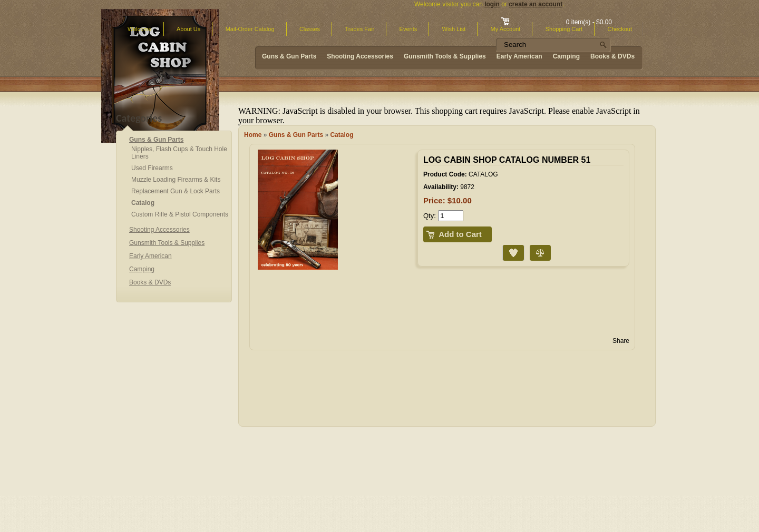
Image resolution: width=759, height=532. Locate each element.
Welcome (140, 29)
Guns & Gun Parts (296, 135)
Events (408, 29)
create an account (536, 4)
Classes (310, 29)
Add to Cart (460, 234)
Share (621, 341)
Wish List (454, 29)
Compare (531, 245)
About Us (188, 29)
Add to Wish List (505, 245)
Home (253, 135)
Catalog (342, 135)
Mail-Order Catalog (250, 29)
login (492, 4)
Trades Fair (359, 29)
